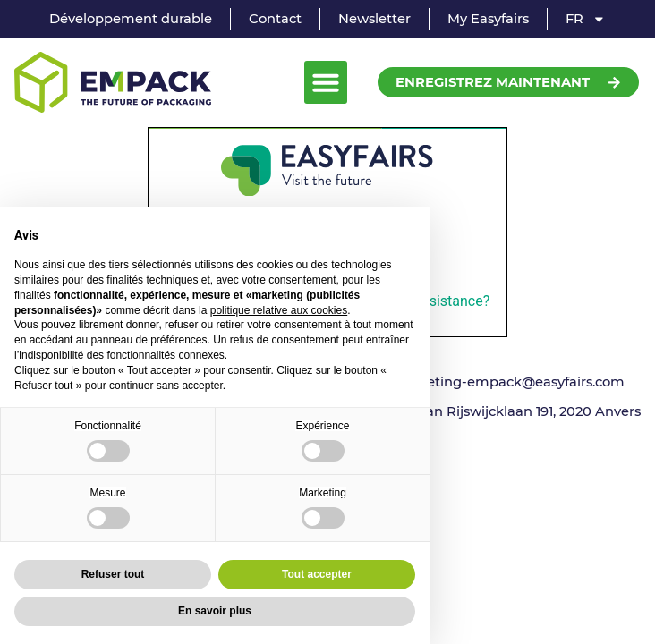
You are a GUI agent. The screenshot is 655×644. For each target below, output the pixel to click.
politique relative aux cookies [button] (279, 310)
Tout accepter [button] (317, 574)
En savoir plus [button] (215, 611)
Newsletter (374, 19)
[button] (326, 82)
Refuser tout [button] (113, 574)
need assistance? (434, 301)
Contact (275, 19)
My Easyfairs (488, 19)
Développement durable (131, 19)
